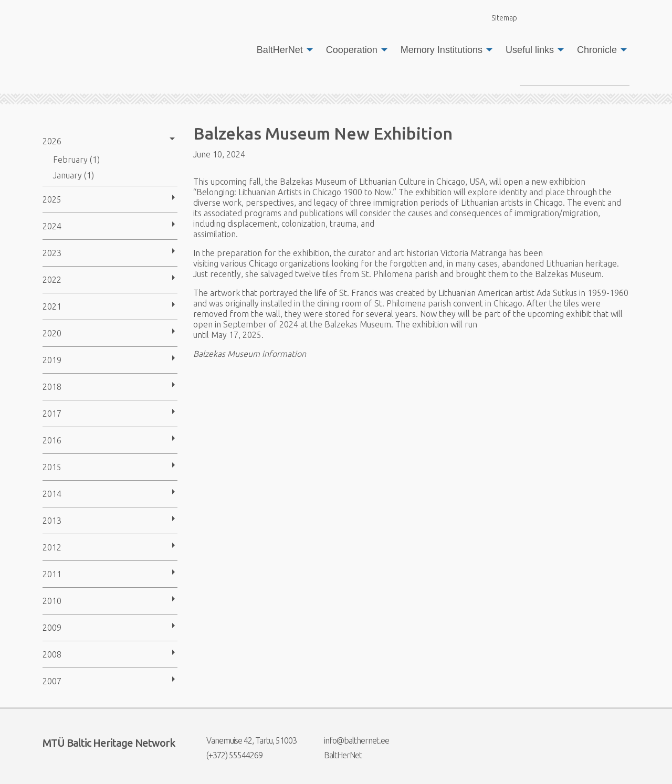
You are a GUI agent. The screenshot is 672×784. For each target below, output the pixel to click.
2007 (52, 681)
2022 (52, 280)
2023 (52, 253)
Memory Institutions (442, 50)
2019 (52, 360)
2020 (52, 333)
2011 (52, 574)
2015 (52, 467)
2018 (52, 387)
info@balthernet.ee (350, 740)
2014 (52, 494)
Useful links (530, 50)
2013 (52, 521)
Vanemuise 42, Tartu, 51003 (245, 740)
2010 (52, 601)
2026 (52, 141)
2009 (52, 628)
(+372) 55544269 (228, 755)
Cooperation (352, 50)
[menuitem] (282, 50)
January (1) (73, 175)
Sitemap (498, 18)
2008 (52, 654)
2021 (52, 306)
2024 (52, 226)
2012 (52, 547)
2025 (52, 199)
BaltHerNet (280, 50)
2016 (52, 440)
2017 (52, 414)
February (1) (76, 160)
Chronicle (597, 50)
